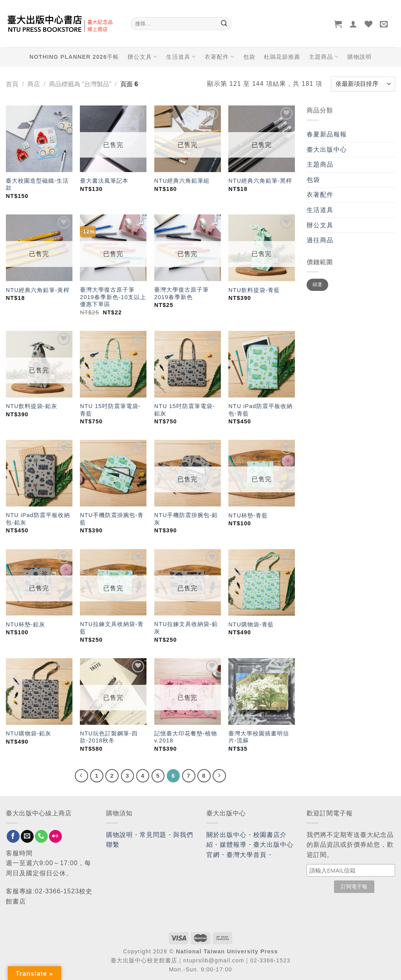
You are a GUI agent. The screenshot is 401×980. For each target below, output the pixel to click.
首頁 (12, 84)
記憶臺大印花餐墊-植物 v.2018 (186, 737)
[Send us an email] (27, 837)
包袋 (249, 57)
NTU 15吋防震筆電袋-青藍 (110, 410)
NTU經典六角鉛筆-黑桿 (260, 181)
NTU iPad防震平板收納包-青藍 (260, 410)
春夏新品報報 (327, 134)
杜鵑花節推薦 (282, 57)
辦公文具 (143, 57)
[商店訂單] (363, 84)
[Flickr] (55, 837)
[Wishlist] (369, 24)
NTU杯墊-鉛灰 (26, 624)
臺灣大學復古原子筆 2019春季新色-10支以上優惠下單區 (113, 297)
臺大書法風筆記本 (104, 181)
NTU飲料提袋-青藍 (254, 290)
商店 (34, 84)
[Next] (219, 776)
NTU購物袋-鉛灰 (29, 733)
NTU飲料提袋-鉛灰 (32, 406)
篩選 (317, 285)
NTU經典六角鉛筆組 (182, 181)
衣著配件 (220, 57)
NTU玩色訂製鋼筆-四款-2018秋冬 (109, 737)
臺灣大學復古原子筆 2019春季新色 (182, 293)
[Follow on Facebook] (13, 837)
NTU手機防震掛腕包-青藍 (112, 519)
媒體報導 (233, 845)
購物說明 (359, 57)
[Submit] (224, 24)
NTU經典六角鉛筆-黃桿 (38, 290)
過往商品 (320, 240)
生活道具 (181, 57)
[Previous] (81, 776)
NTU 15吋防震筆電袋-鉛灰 (185, 410)
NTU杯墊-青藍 (248, 515)
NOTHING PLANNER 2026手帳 (74, 57)
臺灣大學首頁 (247, 855)
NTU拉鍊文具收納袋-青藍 (112, 628)
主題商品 (324, 57)
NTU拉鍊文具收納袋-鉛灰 (186, 628)
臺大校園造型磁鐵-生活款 (37, 184)
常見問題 (153, 835)
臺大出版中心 (327, 150)
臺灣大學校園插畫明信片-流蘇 (259, 737)
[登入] (353, 24)
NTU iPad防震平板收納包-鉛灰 (38, 519)
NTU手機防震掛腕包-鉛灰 (186, 519)
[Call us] (41, 837)
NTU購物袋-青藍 (251, 624)
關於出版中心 (227, 835)
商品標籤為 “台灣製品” (80, 84)
